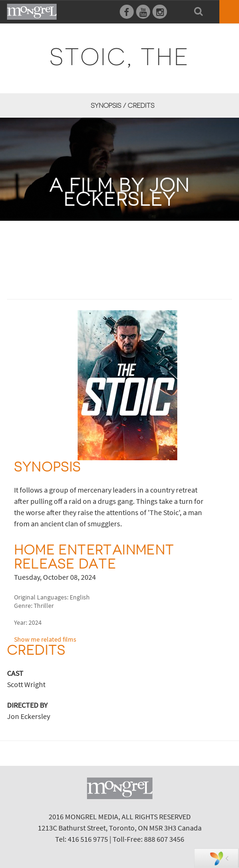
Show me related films (45, 639)
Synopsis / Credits (123, 105)
